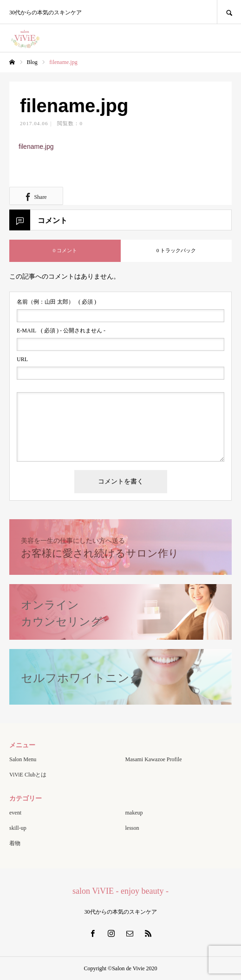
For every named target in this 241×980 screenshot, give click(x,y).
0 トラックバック (176, 250)
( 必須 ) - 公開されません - (61, 331)
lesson (132, 828)
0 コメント (65, 250)
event (15, 813)
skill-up (18, 828)
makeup (134, 813)
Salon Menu (23, 759)
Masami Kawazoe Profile (154, 759)
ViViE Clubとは (28, 775)
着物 (15, 843)
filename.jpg (36, 146)
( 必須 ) (56, 302)
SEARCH (229, 12)
